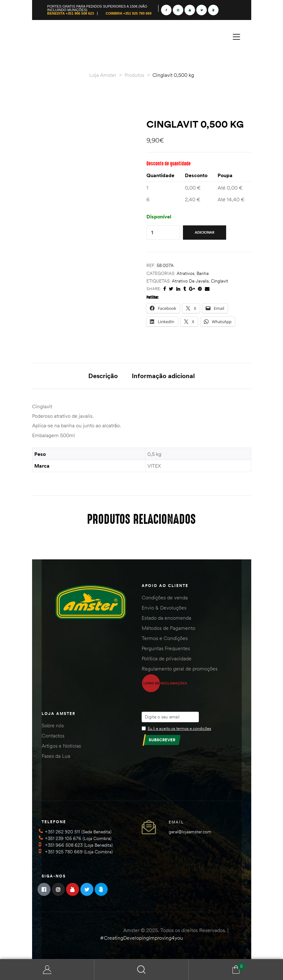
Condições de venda (165, 597)
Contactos (53, 736)
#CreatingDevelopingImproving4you (141, 938)
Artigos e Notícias (61, 746)
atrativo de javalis (190, 281)
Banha (203, 273)
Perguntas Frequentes (166, 648)
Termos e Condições (165, 638)
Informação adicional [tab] (163, 376)
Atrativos (185, 273)
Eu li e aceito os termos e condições (179, 728)
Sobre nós (53, 725)
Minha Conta (47, 970)
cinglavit (219, 281)
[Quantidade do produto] (152, 233)
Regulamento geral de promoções (180, 669)
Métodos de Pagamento (168, 628)
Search (141, 970)
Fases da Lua (56, 756)
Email (176, 822)
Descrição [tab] (103, 376)
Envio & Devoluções (164, 608)
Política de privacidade (167, 658)
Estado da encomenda (166, 618)
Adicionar (205, 232)
